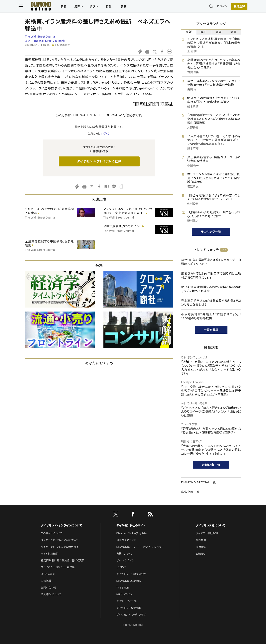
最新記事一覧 (211, 465)
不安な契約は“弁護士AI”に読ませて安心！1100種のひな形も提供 (211, 316)
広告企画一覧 (190, 492)
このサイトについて (52, 533)
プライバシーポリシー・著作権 (58, 567)
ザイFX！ (121, 567)
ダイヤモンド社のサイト (131, 525)
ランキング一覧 (211, 232)
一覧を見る (211, 330)
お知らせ (201, 554)
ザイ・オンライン (126, 560)
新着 (70, 7)
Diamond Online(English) (132, 533)
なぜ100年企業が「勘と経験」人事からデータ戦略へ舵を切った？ (211, 262)
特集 (115, 7)
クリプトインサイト (127, 601)
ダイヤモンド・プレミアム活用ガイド (61, 547)
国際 (28, 41)
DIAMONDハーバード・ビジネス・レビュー (140, 547)
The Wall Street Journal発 (49, 41)
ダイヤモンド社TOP (207, 533)
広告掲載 (46, 581)
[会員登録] (233, 7)
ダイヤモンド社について (210, 525)
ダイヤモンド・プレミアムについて (59, 540)
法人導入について (51, 594)
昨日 (204, 32)
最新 (189, 32)
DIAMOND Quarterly (129, 581)
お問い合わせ (49, 588)
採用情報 (201, 547)
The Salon (123, 588)
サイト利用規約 (50, 554)
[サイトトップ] (43, 7)
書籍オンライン (125, 554)
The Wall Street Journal (40, 37)
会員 (234, 32)
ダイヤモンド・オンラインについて (61, 525)
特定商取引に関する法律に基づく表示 (63, 560)
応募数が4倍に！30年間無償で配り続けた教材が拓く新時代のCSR (211, 276)
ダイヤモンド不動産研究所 (132, 574)
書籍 (130, 7)
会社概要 (201, 540)
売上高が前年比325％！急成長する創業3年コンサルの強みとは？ (211, 303)
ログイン (216, 7)
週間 (219, 32)
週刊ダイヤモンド (126, 540)
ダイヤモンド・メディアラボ (131, 615)
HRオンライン (124, 594)
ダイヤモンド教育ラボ (129, 608)
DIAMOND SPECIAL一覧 (199, 482)
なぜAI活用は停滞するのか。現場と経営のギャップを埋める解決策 (211, 289)
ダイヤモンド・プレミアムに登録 (99, 161)
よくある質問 (48, 574)
